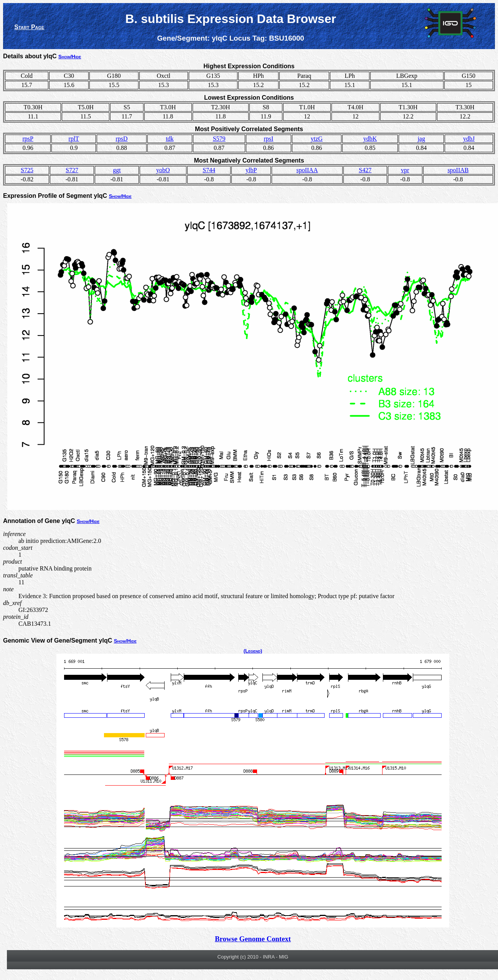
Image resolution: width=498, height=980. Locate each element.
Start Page (29, 27)
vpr (405, 170)
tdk (170, 139)
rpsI (268, 139)
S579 (219, 139)
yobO (163, 170)
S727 (72, 170)
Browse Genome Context (253, 939)
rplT (74, 139)
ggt (117, 170)
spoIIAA (307, 170)
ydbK (370, 139)
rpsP (28, 139)
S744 (209, 170)
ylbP (251, 170)
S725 (27, 170)
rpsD (121, 139)
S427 (365, 170)
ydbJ (469, 139)
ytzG (317, 139)
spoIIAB (458, 170)
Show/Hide (70, 57)
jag (421, 139)
